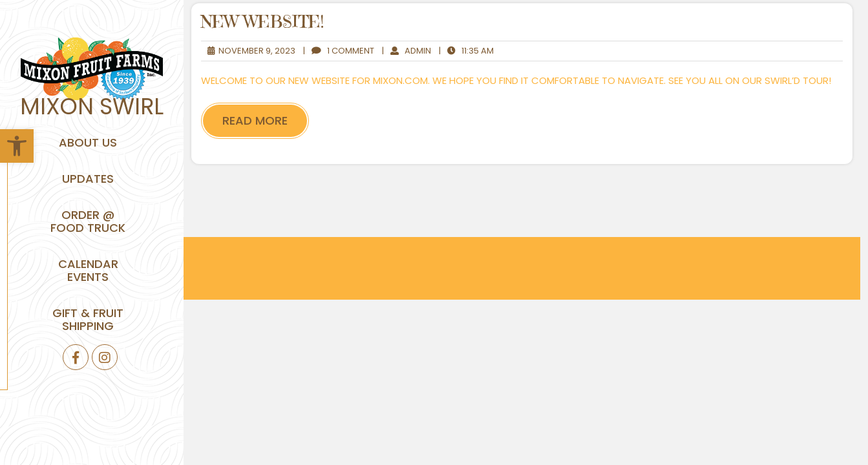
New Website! (262, 22)
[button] (17, 146)
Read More (255, 120)
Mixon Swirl (92, 106)
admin (407, 51)
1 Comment (339, 51)
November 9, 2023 (248, 51)
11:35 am (466, 51)
